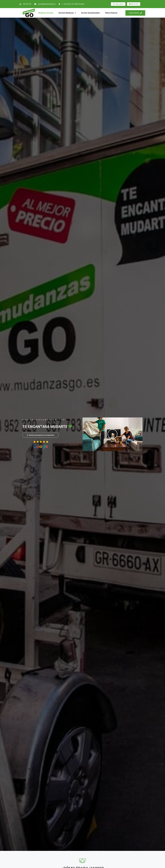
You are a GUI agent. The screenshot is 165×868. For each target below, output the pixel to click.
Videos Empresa (111, 13)
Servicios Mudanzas (67, 13)
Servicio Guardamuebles (90, 13)
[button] (112, 434)
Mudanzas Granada (46, 13)
